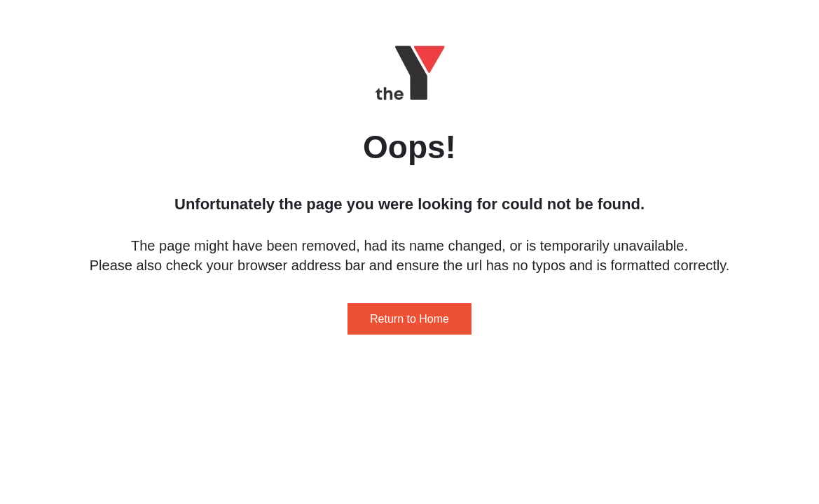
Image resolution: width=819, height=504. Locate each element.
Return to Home (409, 319)
